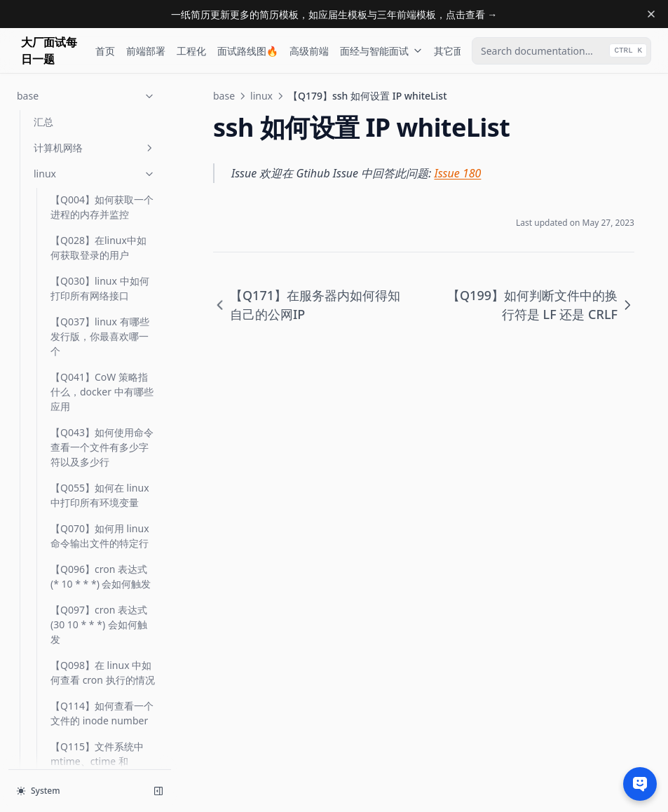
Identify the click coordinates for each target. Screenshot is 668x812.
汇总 (60, 659)
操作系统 (95, 763)
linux (261, 96)
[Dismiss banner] (651, 14)
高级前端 (309, 51)
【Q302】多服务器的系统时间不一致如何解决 (102, 474)
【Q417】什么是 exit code (97, 570)
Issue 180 (458, 173)
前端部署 (146, 51)
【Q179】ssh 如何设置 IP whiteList (101, 282)
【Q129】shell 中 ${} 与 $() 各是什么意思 (97, 119)
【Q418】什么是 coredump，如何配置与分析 (99, 618)
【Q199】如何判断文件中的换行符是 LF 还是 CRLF (102, 330)
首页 (105, 51)
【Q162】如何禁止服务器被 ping (102, 201)
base (224, 96)
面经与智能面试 (381, 51)
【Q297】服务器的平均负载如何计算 (102, 433)
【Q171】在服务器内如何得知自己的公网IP (102, 241)
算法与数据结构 (95, 737)
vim (95, 711)
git (95, 685)
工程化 (191, 51)
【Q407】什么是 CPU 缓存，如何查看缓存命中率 (100, 522)
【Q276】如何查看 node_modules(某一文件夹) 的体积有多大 (101, 385)
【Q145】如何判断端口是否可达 (102, 160)
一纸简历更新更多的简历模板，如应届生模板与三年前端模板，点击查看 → (334, 14)
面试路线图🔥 (248, 51)
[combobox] (561, 51)
